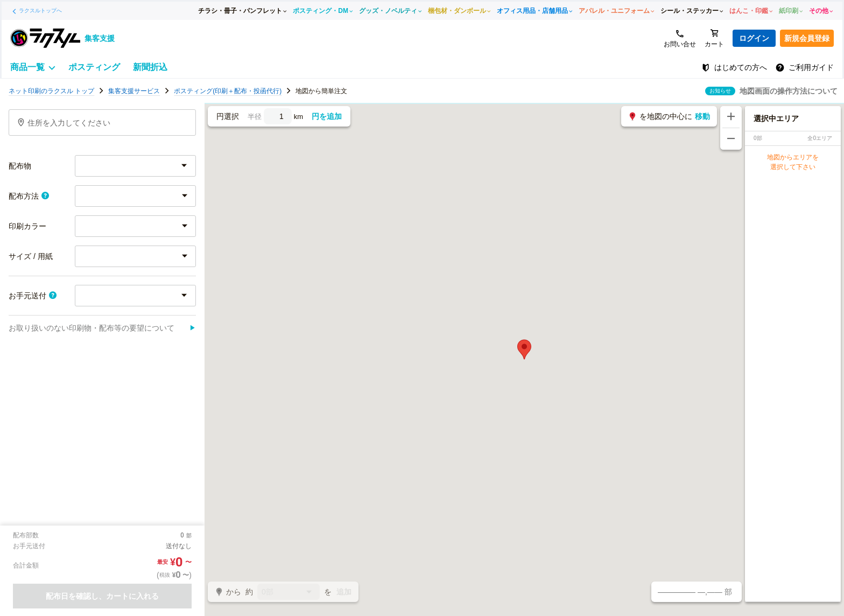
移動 (702, 116)
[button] (524, 349)
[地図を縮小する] (731, 139)
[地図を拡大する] (731, 117)
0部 (289, 593)
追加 (344, 592)
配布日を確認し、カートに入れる (102, 596)
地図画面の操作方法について (789, 91)
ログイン (754, 38)
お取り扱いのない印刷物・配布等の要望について (102, 328)
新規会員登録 (807, 38)
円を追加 (327, 116)
